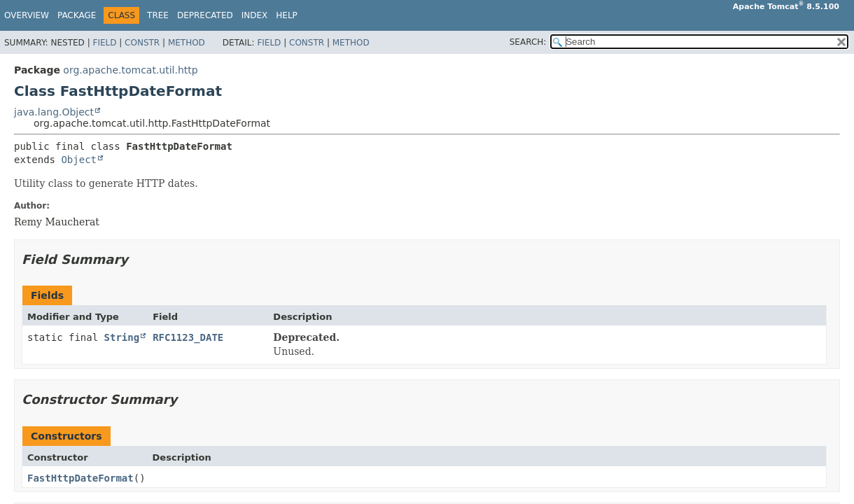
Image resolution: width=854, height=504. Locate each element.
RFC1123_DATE (188, 337)
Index (255, 15)
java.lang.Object (54, 112)
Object (79, 160)
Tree (158, 15)
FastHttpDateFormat (80, 478)
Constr (142, 43)
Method (187, 43)
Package (77, 15)
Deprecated (205, 15)
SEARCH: (528, 42)
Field (104, 43)
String (122, 337)
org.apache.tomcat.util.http (130, 70)
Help (287, 15)
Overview (27, 15)
